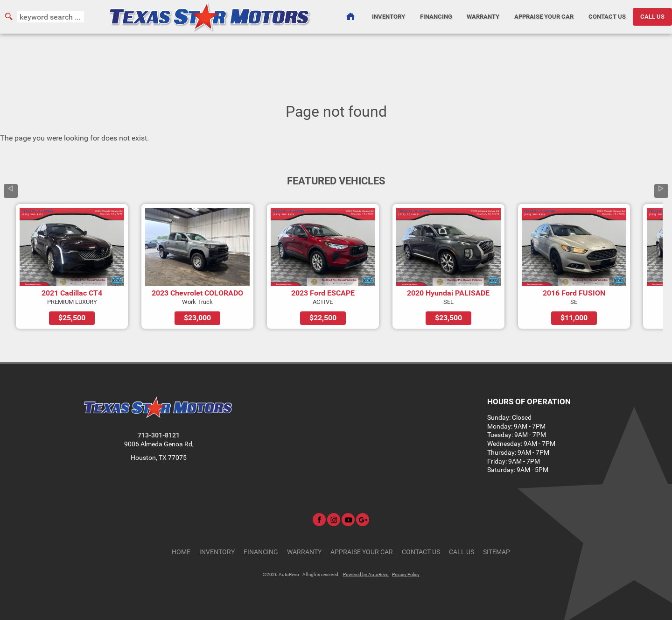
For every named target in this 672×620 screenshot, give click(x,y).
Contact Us (421, 552)
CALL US (652, 17)
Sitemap (497, 552)
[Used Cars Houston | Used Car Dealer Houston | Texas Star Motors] (350, 17)
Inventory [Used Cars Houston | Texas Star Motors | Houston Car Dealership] (388, 17)
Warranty (304, 552)
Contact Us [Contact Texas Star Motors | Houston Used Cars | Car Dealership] (607, 17)
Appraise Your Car (544, 17)
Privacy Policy (406, 574)
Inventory (217, 552)
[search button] (8, 17)
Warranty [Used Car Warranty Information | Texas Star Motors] (483, 17)
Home (181, 552)
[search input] (50, 17)
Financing (261, 552)
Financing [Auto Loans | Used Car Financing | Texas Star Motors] (436, 17)
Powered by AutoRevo (366, 574)
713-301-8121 (159, 435)
